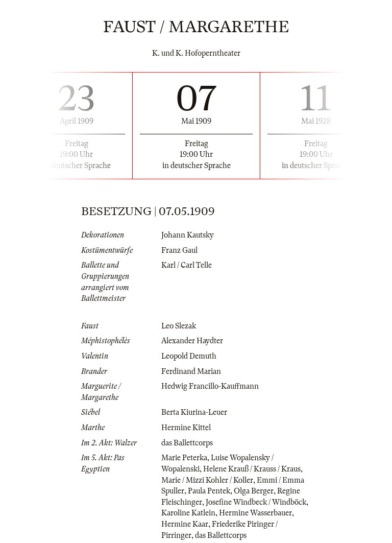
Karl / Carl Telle (187, 265)
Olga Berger (254, 491)
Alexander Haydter (192, 341)
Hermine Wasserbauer (255, 513)
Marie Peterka (184, 458)
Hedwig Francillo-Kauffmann (210, 386)
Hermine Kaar (185, 524)
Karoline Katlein (188, 513)
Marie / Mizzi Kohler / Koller (207, 480)
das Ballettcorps (187, 443)
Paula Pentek (209, 491)
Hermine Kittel (186, 428)
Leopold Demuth (189, 356)
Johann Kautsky (188, 235)
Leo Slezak (179, 326)
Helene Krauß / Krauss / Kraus (252, 469)
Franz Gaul (179, 250)
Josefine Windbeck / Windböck (256, 502)
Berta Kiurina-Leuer (194, 412)
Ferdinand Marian (191, 371)
